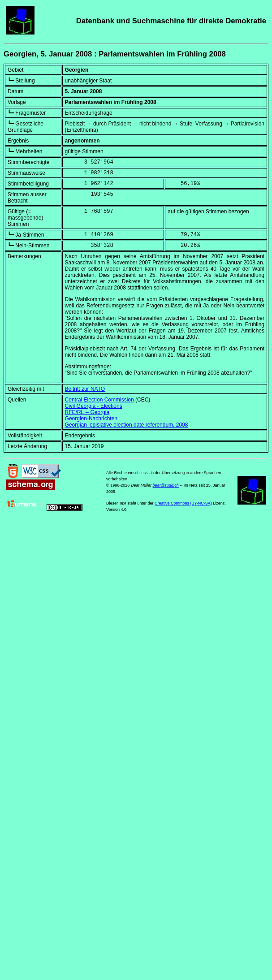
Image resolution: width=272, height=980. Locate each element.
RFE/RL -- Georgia (87, 412)
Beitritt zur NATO (85, 389)
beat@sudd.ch (166, 485)
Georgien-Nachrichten (91, 419)
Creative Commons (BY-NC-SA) (183, 503)
